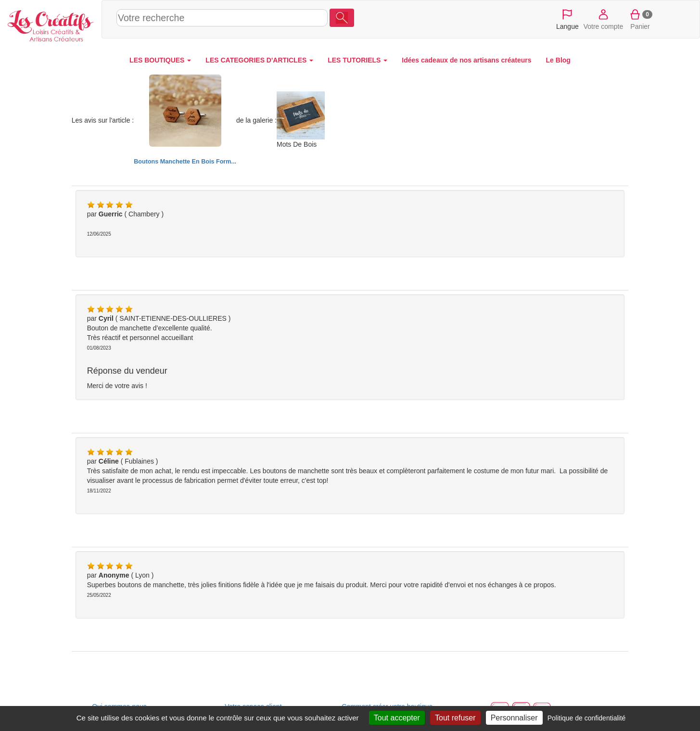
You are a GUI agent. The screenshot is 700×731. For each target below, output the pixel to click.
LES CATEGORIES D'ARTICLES (259, 60)
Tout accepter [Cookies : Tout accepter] (397, 718)
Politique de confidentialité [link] (587, 718)
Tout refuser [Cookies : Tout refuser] (455, 718)
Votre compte (604, 19)
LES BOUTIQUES (160, 60)
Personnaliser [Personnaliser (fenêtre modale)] (514, 718)
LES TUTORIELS (357, 60)
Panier (640, 19)
